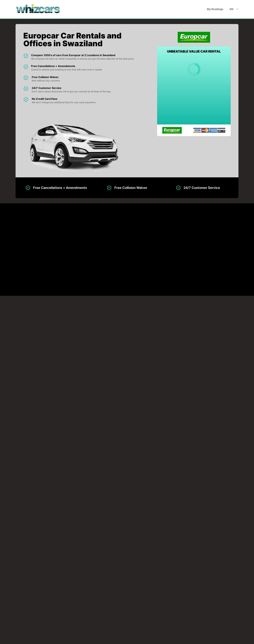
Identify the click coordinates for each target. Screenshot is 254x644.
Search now (179, 602)
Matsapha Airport (47, 238)
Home (93, 620)
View (220, 238)
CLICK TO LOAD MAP (32, 352)
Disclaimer (124, 620)
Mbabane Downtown (49, 251)
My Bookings (215, 9)
